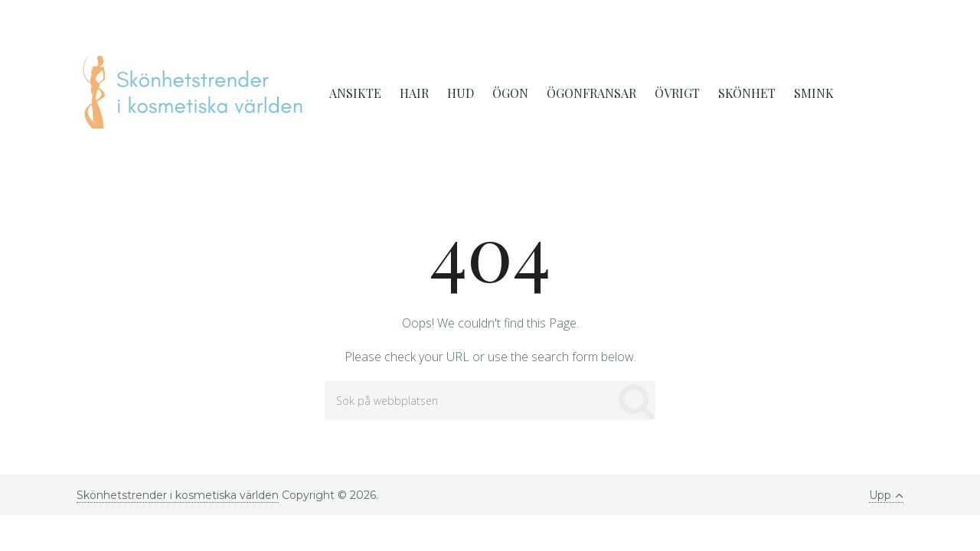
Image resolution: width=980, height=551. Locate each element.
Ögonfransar (591, 93)
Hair (414, 93)
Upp (886, 495)
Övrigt (677, 93)
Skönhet (747, 93)
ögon (510, 93)
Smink (814, 93)
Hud (461, 93)
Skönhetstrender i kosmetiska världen (178, 495)
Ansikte (355, 93)
